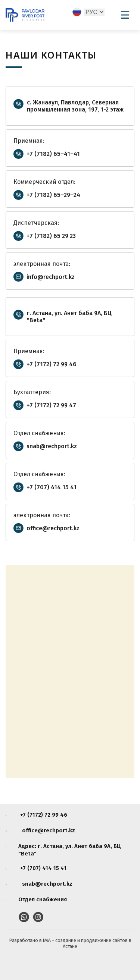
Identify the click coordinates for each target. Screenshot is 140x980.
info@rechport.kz (51, 277)
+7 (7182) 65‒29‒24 (53, 195)
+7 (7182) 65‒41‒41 (53, 154)
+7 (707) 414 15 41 (52, 487)
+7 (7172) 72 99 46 (52, 364)
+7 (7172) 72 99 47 (51, 405)
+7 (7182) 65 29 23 (51, 236)
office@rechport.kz (53, 528)
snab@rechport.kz (52, 446)
